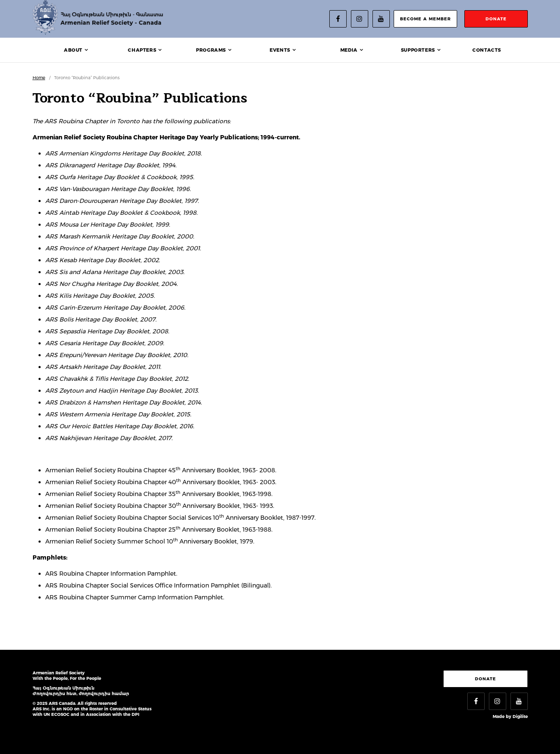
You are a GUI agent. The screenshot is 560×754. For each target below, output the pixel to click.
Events (280, 50)
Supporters (418, 50)
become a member (425, 19)
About (73, 50)
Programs (211, 50)
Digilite (520, 717)
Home (39, 78)
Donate (486, 679)
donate (496, 19)
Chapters (142, 50)
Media (349, 50)
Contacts (487, 50)
